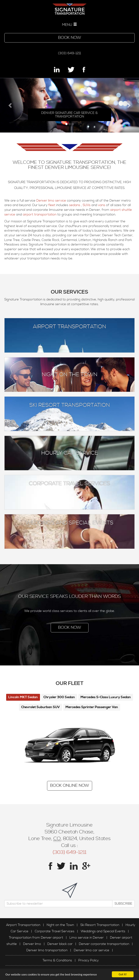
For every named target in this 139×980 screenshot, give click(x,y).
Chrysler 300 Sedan (59, 697)
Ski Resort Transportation (70, 405)
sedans (75, 205)
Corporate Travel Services (69, 484)
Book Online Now (70, 786)
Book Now (70, 38)
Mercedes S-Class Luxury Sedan (106, 697)
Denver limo (32, 944)
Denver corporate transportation (104, 944)
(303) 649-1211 (69, 53)
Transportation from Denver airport (36, 938)
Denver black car (60, 944)
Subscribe (123, 904)
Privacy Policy (89, 960)
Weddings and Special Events (69, 523)
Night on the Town (70, 375)
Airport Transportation (69, 327)
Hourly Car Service (70, 453)
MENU (69, 25)
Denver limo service (51, 201)
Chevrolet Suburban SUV (41, 707)
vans (102, 205)
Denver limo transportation (47, 950)
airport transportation (40, 214)
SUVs (87, 205)
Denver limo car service (92, 950)
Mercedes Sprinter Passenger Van (92, 707)
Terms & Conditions (57, 960)
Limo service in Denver (87, 938)
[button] (10, 105)
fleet (52, 205)
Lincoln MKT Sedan (23, 697)
